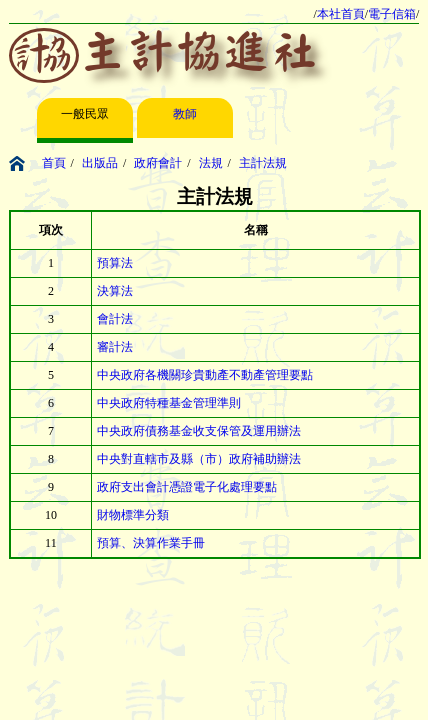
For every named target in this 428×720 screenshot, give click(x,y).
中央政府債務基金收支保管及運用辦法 (199, 431)
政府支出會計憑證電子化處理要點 (187, 487)
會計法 (115, 319)
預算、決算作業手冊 (151, 543)
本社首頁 (341, 14)
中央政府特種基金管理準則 (169, 403)
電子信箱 (392, 14)
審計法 (115, 347)
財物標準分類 (133, 515)
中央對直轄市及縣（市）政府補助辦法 (199, 459)
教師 (185, 114)
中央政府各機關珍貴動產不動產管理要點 (205, 375)
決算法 (115, 291)
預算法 (115, 263)
